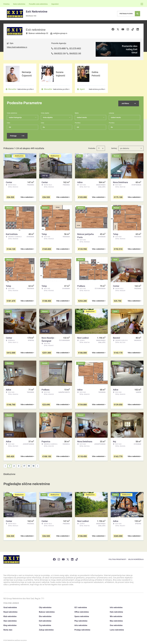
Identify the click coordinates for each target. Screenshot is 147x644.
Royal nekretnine (10, 611)
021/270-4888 (60, 48)
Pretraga (17, 135)
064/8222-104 (31, 16)
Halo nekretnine (116, 611)
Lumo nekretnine (117, 629)
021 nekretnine (81, 607)
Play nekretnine (81, 620)
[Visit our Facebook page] (54, 559)
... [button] (21, 465)
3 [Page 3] (19, 465)
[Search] (137, 14)
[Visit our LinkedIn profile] (72, 559)
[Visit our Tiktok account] (77, 559)
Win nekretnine (116, 616)
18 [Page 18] (29, 465)
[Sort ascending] (99, 147)
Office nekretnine (82, 611)
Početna (6, 4)
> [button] (38, 465)
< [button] (5, 465)
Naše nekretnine (19, 4)
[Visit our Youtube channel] (63, 559)
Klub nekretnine (10, 616)
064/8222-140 (75, 53)
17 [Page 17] (24, 465)
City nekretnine (45, 607)
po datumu (125, 148)
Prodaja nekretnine (82, 629)
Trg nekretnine (45, 625)
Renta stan (8, 629)
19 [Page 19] (33, 465)
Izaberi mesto (116, 117)
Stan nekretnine (10, 620)
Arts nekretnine (81, 625)
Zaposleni (55, 4)
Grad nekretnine (10, 607)
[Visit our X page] (68, 559)
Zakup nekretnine (46, 629)
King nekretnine (10, 625)
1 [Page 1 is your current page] (9, 465)
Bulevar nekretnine (47, 611)
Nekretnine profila (26, 89)
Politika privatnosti (117, 559)
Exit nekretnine (45, 620)
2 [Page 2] (14, 465)
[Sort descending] (103, 147)
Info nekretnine (116, 607)
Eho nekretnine (45, 616)
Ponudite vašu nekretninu (38, 4)
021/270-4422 (75, 48)
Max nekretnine (116, 620)
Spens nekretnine (82, 616)
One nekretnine (116, 625)
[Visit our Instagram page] (59, 559)
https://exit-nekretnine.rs (17, 47)
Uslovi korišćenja (136, 559)
